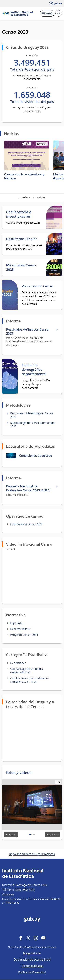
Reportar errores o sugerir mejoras (32, 854)
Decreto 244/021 (21, 629)
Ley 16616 (17, 623)
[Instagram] (36, 938)
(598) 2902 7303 (25, 890)
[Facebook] (21, 938)
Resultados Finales (22, 239)
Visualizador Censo (37, 286)
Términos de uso (32, 966)
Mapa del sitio (32, 953)
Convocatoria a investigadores (19, 214)
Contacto (8, 894)
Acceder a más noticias (32, 197)
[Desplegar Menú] (47, 13)
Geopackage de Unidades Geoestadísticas (27, 670)
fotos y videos (19, 772)
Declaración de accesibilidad (32, 959)
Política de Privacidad (32, 972)
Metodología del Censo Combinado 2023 (33, 425)
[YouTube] (43, 938)
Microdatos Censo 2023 (21, 267)
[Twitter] (28, 938)
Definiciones (18, 663)
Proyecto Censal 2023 (24, 635)
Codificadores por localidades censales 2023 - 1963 (29, 680)
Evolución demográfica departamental (34, 370)
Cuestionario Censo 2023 (26, 524)
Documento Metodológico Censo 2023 (31, 415)
